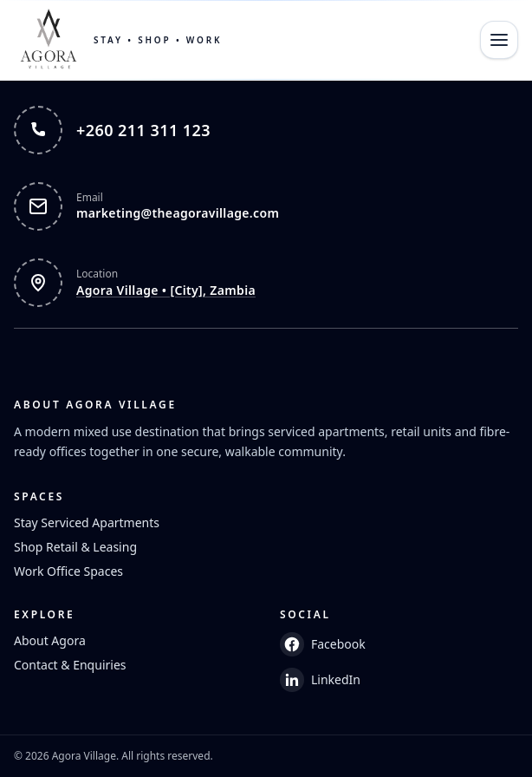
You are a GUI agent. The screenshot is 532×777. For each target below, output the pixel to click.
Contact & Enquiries (70, 665)
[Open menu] (499, 40)
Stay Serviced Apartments (87, 522)
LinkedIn (320, 680)
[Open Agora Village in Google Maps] (266, 283)
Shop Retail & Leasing (75, 547)
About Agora (50, 640)
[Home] (118, 40)
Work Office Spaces (68, 571)
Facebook (323, 644)
